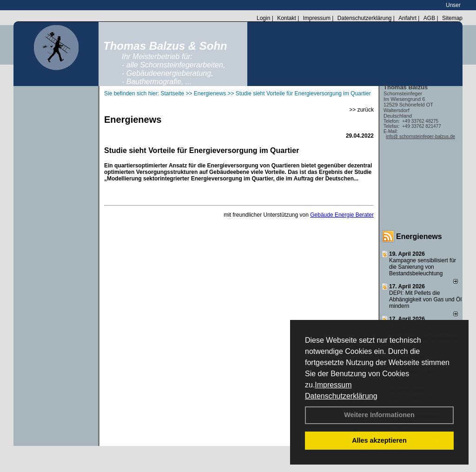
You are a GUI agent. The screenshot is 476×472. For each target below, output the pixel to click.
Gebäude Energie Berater (342, 215)
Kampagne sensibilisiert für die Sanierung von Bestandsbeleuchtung (423, 267)
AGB (429, 18)
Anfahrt (407, 18)
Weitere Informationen (379, 415)
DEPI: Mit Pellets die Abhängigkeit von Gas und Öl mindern (425, 299)
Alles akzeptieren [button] (379, 440)
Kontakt (287, 18)
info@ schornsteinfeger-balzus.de (420, 136)
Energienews (419, 236)
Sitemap (452, 18)
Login (263, 18)
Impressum (333, 385)
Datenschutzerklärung (341, 396)
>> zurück (361, 110)
